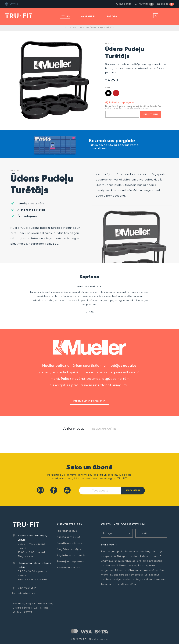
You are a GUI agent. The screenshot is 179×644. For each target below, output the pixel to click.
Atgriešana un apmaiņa (72, 555)
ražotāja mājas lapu (101, 300)
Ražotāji (113, 17)
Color (108, 87)
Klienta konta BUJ (68, 537)
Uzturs (65, 17)
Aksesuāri (88, 17)
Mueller (110, 44)
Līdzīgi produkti (75, 429)
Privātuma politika (69, 567)
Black (108, 93)
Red (116, 93)
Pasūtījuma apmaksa (71, 561)
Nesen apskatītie (104, 429)
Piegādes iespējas (69, 549)
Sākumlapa (71, 28)
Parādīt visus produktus (89, 401)
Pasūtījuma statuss (69, 543)
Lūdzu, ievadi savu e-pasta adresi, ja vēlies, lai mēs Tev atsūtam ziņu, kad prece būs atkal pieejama (133, 107)
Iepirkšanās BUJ (67, 531)
